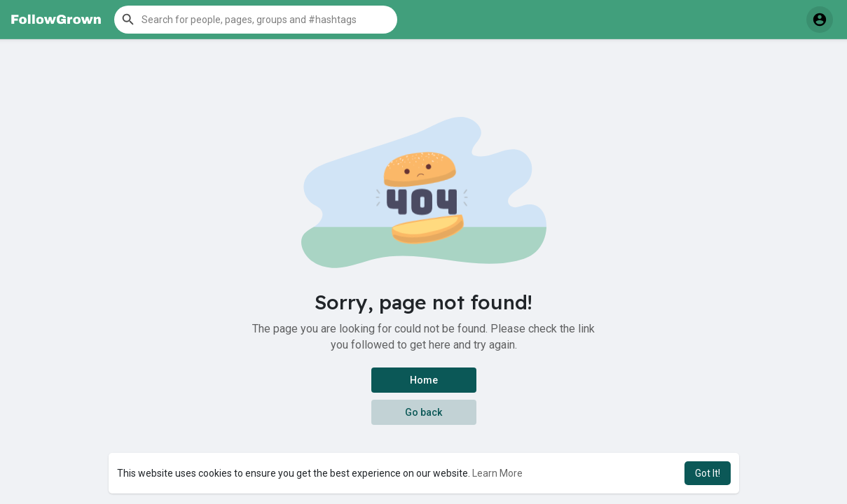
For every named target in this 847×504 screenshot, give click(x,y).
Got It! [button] (708, 473)
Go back (423, 412)
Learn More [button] (497, 473)
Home (424, 380)
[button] (256, 20)
